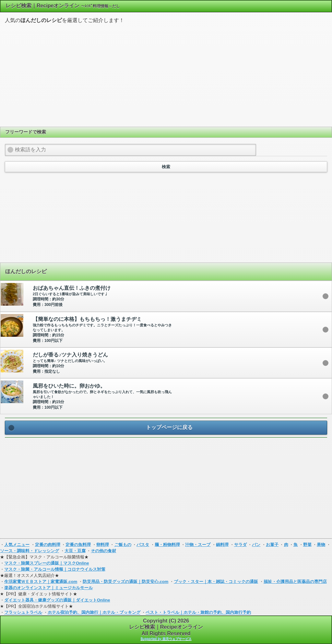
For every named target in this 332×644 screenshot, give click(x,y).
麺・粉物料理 (167, 545)
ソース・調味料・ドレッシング (30, 551)
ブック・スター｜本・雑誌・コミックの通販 (216, 582)
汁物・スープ (198, 545)
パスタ (143, 545)
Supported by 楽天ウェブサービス (166, 639)
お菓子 (272, 545)
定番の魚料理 (78, 545)
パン (256, 545)
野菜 (307, 545)
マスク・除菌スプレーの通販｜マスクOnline (47, 563)
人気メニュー (17, 545)
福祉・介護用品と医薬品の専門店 (295, 582)
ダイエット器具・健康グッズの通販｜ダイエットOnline (57, 600)
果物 (321, 545)
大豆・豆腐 (75, 551)
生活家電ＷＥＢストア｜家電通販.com (41, 582)
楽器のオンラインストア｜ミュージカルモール (48, 588)
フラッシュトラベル (23, 612)
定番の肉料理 (48, 545)
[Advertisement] (166, 74)
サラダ (240, 545)
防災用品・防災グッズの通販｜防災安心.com (125, 582)
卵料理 (103, 545)
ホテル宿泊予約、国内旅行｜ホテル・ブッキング (94, 612)
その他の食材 (103, 551)
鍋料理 (222, 545)
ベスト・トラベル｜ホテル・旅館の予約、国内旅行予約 (198, 612)
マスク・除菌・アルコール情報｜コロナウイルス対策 (55, 569)
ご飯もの (123, 545)
